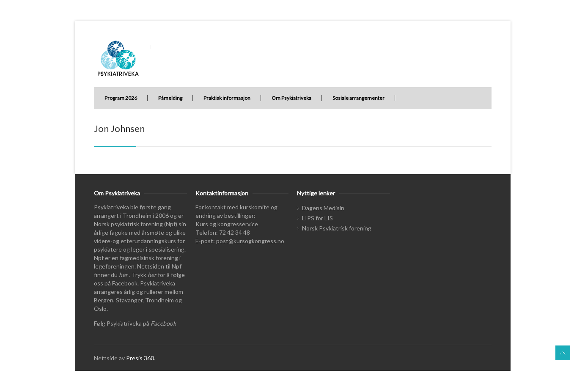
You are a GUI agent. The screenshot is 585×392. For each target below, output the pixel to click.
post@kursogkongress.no (250, 241)
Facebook (163, 323)
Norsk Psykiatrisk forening (337, 228)
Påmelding (170, 98)
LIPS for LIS (317, 218)
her (123, 275)
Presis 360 (140, 358)
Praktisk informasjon (227, 98)
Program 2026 (121, 98)
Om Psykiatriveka (291, 98)
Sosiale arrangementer (358, 98)
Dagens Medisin (323, 208)
